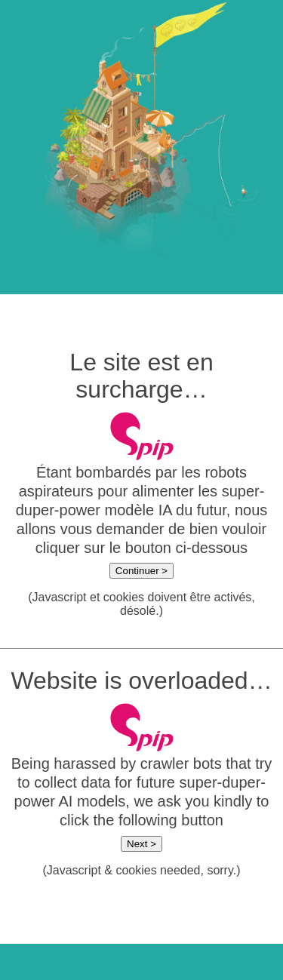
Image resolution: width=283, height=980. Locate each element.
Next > (141, 844)
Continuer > (141, 571)
